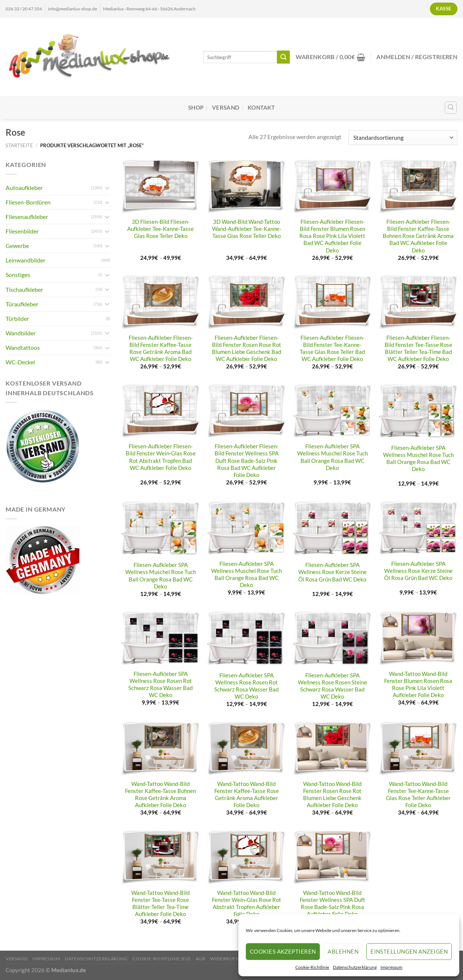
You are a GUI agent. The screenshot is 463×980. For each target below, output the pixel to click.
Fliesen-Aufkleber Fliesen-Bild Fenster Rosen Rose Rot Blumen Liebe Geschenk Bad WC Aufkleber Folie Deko (247, 348)
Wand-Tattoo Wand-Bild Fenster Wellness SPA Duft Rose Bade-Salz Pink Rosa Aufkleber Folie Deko (332, 903)
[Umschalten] (107, 188)
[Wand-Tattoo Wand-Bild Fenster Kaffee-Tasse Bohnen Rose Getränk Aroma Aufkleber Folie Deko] (160, 749)
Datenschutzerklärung (355, 967)
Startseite (19, 145)
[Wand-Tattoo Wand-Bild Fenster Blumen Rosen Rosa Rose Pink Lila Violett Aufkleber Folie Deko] (418, 638)
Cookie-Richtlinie (312, 967)
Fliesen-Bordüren (28, 202)
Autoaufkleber (24, 188)
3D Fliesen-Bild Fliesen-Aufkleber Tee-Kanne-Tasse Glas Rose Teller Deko (160, 229)
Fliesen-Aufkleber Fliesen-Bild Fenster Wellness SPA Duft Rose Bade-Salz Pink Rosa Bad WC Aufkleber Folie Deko (247, 460)
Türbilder (17, 318)
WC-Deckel (20, 362)
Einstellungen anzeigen (409, 951)
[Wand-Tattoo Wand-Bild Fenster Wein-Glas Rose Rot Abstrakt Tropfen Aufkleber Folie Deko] (246, 857)
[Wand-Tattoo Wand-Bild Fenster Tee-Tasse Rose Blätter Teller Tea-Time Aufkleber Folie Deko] (160, 857)
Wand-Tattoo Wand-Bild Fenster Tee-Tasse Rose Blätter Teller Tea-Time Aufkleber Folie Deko (160, 903)
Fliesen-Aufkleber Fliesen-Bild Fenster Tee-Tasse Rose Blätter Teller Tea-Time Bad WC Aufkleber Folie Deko (418, 348)
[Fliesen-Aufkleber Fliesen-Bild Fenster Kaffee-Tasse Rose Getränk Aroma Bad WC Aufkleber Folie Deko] (160, 302)
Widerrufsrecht (232, 959)
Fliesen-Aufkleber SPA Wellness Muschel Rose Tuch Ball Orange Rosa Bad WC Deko (332, 457)
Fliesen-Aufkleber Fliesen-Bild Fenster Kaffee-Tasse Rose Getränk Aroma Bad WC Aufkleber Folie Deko (161, 348)
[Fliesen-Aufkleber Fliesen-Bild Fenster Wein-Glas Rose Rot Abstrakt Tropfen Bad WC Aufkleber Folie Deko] (160, 411)
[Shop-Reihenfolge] (403, 138)
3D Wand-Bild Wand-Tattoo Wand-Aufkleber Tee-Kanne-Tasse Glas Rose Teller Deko (247, 229)
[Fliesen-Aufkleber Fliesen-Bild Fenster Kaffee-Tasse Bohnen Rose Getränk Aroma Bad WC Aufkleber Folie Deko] (418, 187)
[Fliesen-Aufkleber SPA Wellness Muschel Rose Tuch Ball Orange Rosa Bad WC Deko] (332, 411)
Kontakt (261, 108)
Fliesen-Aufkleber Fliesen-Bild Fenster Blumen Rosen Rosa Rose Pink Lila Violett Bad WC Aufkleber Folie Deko (332, 236)
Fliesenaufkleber (27, 217)
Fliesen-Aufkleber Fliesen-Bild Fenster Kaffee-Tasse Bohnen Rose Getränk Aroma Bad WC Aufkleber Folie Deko (418, 236)
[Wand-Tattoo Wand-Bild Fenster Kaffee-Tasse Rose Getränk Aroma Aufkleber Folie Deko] (246, 749)
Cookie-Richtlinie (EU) (162, 959)
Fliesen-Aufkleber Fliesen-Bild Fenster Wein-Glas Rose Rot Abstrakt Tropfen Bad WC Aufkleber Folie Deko (161, 457)
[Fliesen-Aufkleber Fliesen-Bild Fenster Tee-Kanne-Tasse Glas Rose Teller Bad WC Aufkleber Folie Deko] (332, 302)
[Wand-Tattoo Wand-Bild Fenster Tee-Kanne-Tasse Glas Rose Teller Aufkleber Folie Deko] (418, 749)
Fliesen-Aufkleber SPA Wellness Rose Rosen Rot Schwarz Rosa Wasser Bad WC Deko (160, 684)
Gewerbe (17, 246)
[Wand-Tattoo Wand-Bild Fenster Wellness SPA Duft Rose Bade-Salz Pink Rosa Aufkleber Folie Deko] (332, 857)
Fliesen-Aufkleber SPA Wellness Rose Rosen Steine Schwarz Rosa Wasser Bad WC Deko (332, 686)
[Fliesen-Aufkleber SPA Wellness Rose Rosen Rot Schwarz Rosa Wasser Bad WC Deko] (160, 638)
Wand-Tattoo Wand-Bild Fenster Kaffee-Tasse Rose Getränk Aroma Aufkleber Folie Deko (247, 794)
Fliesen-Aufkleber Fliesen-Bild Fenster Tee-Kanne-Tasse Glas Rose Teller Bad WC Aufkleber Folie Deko (332, 348)
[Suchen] (451, 108)
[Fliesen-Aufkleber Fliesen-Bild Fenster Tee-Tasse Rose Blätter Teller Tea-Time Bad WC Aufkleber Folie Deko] (418, 302)
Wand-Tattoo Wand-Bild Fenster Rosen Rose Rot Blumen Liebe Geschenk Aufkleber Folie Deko (332, 794)
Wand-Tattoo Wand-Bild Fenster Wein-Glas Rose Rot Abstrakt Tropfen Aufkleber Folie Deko (247, 903)
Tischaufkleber (24, 289)
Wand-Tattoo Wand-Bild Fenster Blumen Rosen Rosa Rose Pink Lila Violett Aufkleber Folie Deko (418, 684)
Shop (196, 108)
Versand (226, 108)
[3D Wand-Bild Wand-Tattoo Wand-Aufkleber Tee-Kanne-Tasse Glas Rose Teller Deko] (246, 187)
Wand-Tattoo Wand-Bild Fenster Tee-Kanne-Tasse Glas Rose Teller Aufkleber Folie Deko (418, 794)
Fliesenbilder (22, 231)
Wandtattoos (23, 347)
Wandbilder (21, 333)
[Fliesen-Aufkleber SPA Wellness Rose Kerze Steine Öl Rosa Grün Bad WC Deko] (332, 529)
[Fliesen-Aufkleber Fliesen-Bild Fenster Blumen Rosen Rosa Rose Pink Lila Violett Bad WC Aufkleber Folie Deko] (332, 187)
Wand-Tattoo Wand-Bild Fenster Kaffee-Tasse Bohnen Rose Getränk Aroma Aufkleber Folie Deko (160, 794)
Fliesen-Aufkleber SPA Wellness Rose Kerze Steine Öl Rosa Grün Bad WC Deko (332, 572)
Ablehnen (343, 951)
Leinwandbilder (25, 260)
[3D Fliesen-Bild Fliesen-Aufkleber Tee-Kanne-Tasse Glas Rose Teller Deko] (160, 187)
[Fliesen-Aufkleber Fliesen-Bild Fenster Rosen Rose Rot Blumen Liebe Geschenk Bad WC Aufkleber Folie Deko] (246, 302)
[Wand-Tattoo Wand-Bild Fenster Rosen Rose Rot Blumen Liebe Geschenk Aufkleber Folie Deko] (332, 749)
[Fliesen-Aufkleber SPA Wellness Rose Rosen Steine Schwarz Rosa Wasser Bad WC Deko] (332, 639)
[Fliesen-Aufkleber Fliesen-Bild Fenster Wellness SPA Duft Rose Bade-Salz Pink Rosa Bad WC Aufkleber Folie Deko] (246, 411)
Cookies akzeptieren (283, 951)
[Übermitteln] (284, 57)
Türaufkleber (22, 304)
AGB (201, 959)
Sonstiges (18, 275)
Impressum (391, 967)
